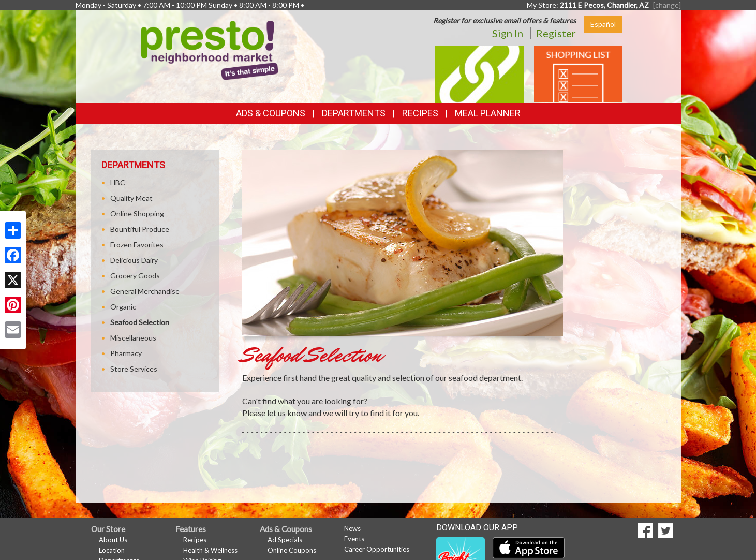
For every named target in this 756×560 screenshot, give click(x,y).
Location (112, 550)
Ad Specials (285, 540)
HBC (118, 182)
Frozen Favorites (137, 245)
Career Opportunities (377, 549)
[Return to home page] (210, 49)
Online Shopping (137, 213)
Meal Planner (488, 113)
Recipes (420, 113)
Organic (123, 307)
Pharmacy (126, 353)
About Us (113, 540)
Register (556, 33)
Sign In (508, 33)
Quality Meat (131, 198)
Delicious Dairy (134, 260)
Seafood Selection (140, 322)
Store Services (134, 369)
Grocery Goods (135, 276)
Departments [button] (354, 113)
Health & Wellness (210, 550)
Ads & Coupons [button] (271, 113)
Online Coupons (292, 550)
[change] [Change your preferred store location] (667, 5)
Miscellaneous (133, 338)
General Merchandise (145, 291)
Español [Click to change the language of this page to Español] (603, 24)
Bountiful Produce (140, 229)
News (352, 528)
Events (354, 539)
